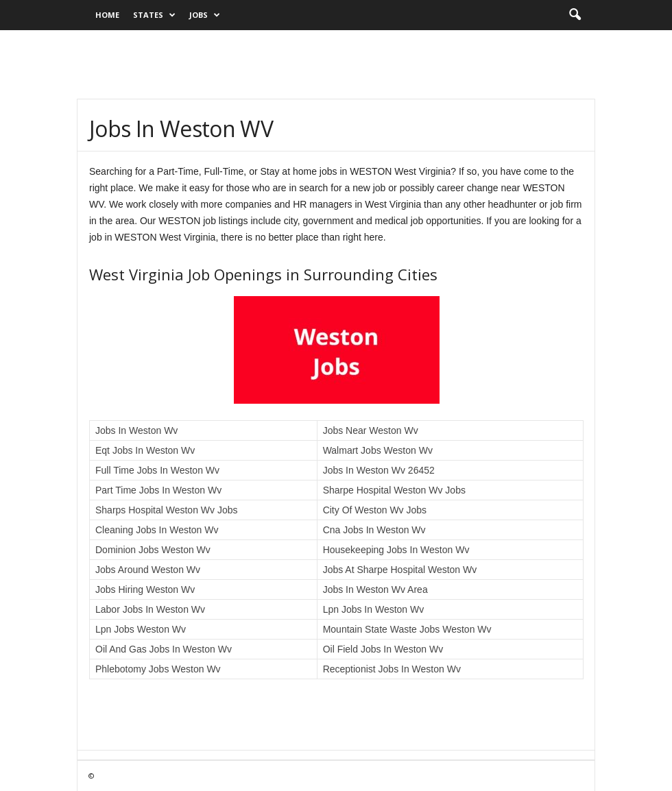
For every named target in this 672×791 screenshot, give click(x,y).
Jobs (205, 15)
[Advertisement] (336, 64)
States (154, 15)
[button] (575, 15)
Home (107, 15)
